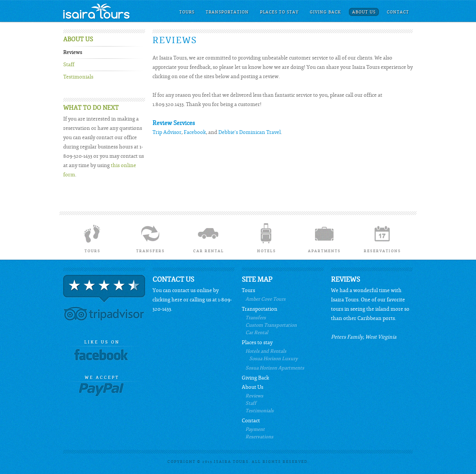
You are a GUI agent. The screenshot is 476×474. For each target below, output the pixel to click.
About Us (364, 12)
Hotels (266, 237)
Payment (255, 429)
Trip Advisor (167, 132)
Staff (69, 65)
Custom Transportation (271, 325)
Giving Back (325, 12)
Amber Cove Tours (266, 299)
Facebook (195, 132)
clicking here (167, 300)
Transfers (150, 237)
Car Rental (208, 237)
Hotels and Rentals (266, 351)
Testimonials (78, 77)
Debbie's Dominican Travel (250, 132)
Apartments (324, 237)
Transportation (227, 12)
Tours (187, 12)
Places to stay (279, 12)
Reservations (382, 237)
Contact (398, 12)
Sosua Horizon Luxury (274, 359)
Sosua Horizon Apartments (275, 368)
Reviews (73, 52)
